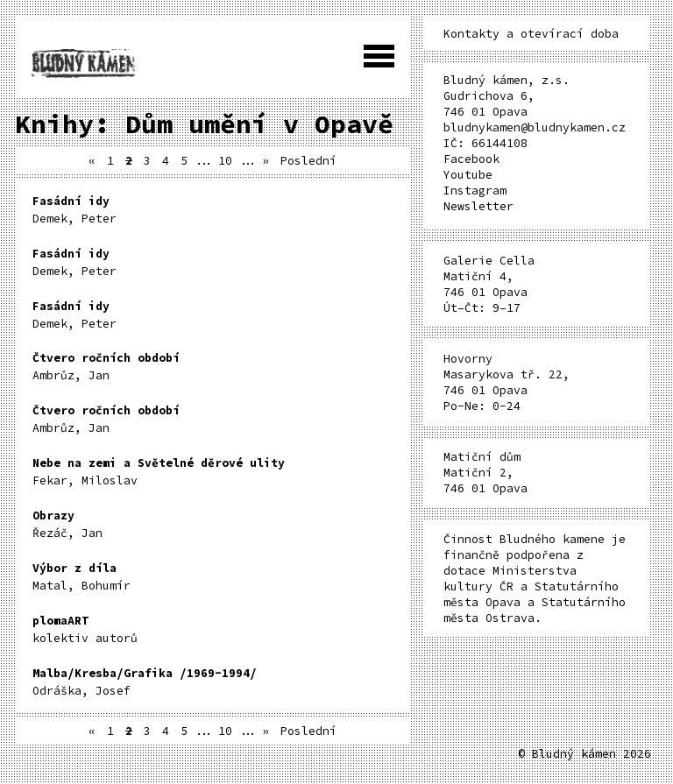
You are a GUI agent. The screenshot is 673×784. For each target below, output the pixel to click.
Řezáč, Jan (67, 524)
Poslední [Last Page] (308, 161)
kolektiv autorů (85, 629)
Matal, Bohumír (81, 577)
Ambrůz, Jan (106, 367)
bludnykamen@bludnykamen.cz (535, 127)
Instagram (475, 191)
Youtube (468, 175)
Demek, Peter (74, 210)
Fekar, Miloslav (159, 472)
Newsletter (478, 206)
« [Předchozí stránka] (92, 161)
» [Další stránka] (266, 161)
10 (225, 161)
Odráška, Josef (145, 682)
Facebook (471, 159)
